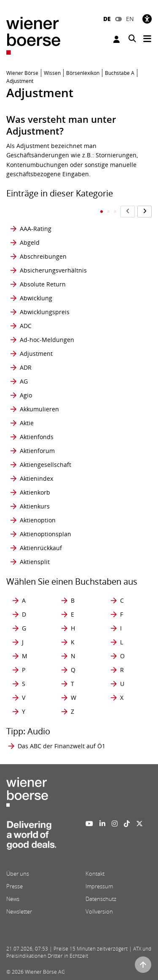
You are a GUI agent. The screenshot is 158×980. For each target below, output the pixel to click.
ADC (26, 326)
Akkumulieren (39, 409)
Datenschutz (101, 899)
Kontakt (95, 874)
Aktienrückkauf (41, 548)
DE (107, 19)
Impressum (99, 886)
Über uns (18, 874)
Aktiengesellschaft (46, 465)
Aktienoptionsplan (46, 534)
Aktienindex (36, 478)
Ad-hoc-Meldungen (47, 340)
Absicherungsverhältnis (53, 270)
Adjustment (36, 354)
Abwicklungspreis (45, 312)
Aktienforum (37, 451)
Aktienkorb (35, 492)
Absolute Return (43, 284)
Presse (15, 886)
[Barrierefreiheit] (147, 19)
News (13, 899)
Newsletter (19, 911)
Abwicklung (36, 298)
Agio (26, 395)
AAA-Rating (36, 229)
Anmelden (116, 39)
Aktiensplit (35, 562)
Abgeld (30, 242)
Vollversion (99, 911)
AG (24, 381)
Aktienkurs (35, 506)
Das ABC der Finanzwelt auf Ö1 (62, 746)
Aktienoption (38, 520)
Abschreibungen (43, 256)
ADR (26, 367)
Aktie (27, 423)
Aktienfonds (37, 437)
